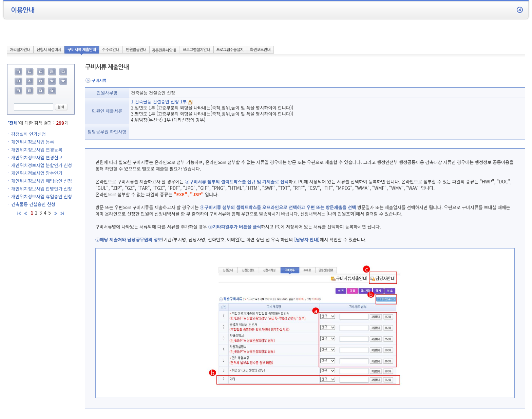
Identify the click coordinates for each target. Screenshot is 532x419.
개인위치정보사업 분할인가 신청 (42, 165)
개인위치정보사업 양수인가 (37, 173)
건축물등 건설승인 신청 (33, 204)
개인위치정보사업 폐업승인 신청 (42, 181)
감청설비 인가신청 (28, 134)
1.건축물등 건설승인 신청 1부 (162, 102)
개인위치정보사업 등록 (33, 142)
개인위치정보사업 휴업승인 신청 (42, 196)
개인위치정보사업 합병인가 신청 (42, 189)
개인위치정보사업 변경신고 (37, 157)
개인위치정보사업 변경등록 (37, 150)
